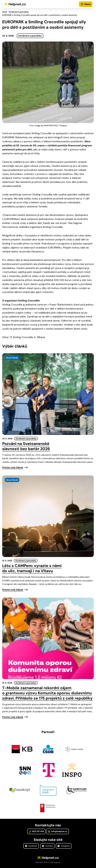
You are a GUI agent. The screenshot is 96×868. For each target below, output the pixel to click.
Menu (88, 4)
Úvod (5, 12)
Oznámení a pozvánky (19, 12)
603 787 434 (36, 831)
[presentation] (48, 394)
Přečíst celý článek (13, 467)
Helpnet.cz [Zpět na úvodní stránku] (17, 4)
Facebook (31, 846)
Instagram (64, 846)
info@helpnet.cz (58, 831)
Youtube (47, 846)
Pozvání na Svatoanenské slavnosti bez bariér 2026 (26, 446)
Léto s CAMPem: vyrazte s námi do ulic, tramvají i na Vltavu (32, 568)
